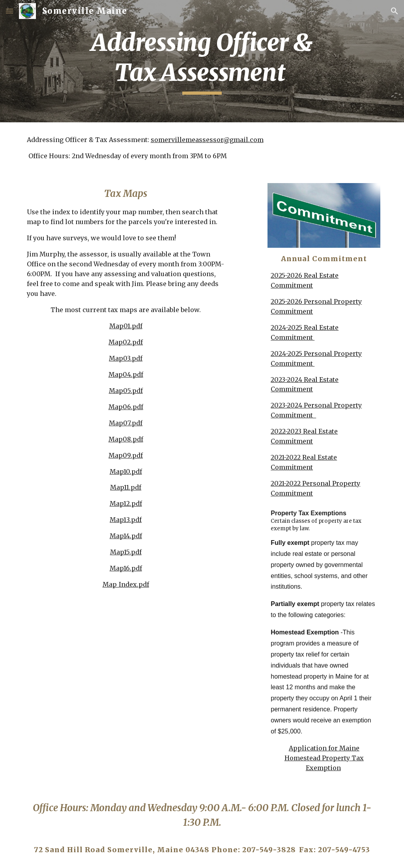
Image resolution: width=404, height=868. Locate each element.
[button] (9, 11)
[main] (202, 61)
